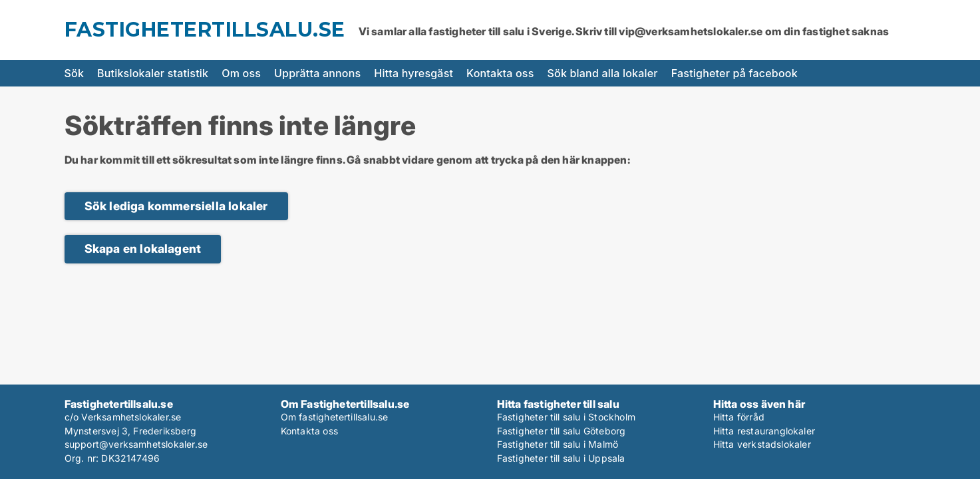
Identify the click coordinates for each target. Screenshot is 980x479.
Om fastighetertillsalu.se (335, 417)
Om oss (241, 73)
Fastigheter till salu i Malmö (558, 444)
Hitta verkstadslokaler (762, 444)
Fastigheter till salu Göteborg (562, 431)
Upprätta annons (317, 73)
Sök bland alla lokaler (603, 73)
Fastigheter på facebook (735, 73)
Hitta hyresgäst (413, 73)
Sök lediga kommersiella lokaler (176, 206)
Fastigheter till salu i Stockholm (567, 417)
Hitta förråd (739, 417)
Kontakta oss (500, 73)
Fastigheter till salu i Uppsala (561, 458)
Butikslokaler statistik (153, 73)
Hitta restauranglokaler (764, 431)
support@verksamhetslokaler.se (136, 444)
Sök (75, 73)
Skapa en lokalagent (143, 248)
